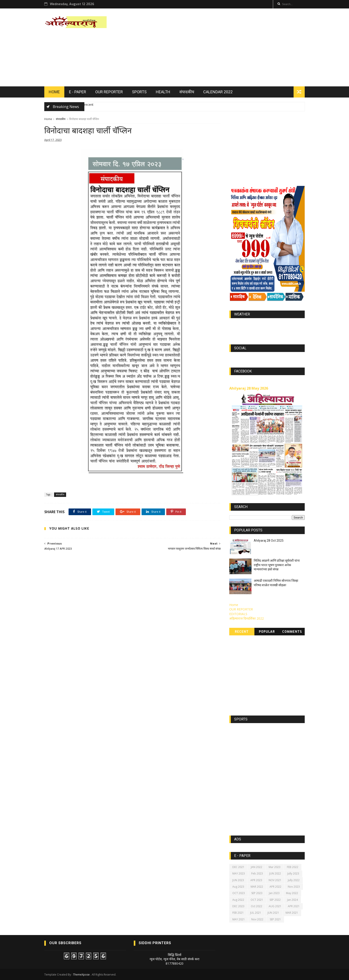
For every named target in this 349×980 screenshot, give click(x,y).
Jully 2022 (294, 880)
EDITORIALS (238, 614)
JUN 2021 (273, 913)
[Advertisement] (224, 47)
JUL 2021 (256, 913)
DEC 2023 (238, 906)
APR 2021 (294, 906)
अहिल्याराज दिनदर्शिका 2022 (247, 618)
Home (48, 119)
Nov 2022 (257, 919)
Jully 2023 (293, 873)
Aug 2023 (238, 887)
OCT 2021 (257, 900)
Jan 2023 (274, 893)
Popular (267, 632)
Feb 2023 (257, 873)
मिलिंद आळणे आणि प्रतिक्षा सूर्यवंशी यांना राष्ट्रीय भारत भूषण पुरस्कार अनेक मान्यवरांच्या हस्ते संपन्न (277, 565)
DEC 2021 (238, 867)
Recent (242, 632)
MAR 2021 (292, 913)
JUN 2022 (275, 873)
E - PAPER (78, 92)
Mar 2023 (275, 867)
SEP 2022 (275, 900)
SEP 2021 (275, 919)
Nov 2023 (294, 887)
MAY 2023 (239, 873)
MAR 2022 (257, 887)
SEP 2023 (257, 893)
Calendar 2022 (218, 92)
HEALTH (163, 92)
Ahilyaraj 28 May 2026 (249, 388)
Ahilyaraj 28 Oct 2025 (269, 541)
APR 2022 (275, 887)
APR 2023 (256, 880)
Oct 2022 (257, 906)
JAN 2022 (257, 867)
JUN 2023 (238, 880)
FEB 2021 (238, 913)
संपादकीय (187, 92)
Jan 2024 (292, 900)
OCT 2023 (239, 893)
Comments (292, 632)
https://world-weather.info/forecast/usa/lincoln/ (267, 329)
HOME (54, 92)
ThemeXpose (81, 975)
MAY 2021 (239, 919)
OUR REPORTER (109, 92)
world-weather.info (267, 325)
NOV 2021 (275, 880)
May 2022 (292, 893)
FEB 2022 (293, 867)
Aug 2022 (238, 900)
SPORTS (139, 92)
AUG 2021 (275, 906)
